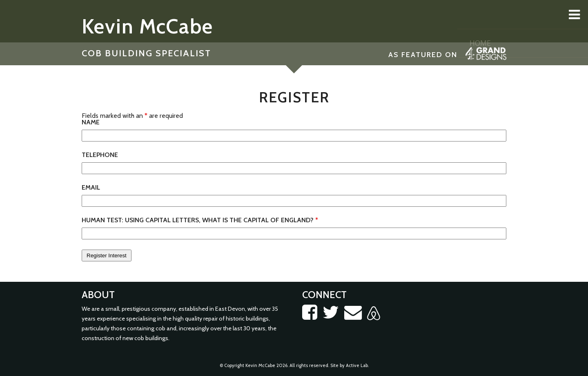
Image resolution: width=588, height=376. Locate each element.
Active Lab (357, 365)
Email (91, 188)
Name (91, 122)
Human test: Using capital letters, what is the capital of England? (200, 220)
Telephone (100, 155)
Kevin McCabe (147, 26)
